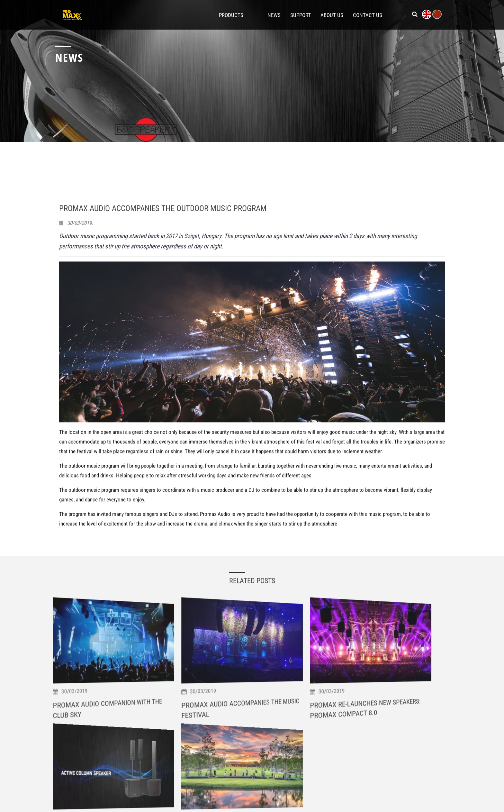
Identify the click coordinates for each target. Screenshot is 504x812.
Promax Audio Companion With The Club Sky (115, 780)
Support (301, 15)
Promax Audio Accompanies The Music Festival (249, 780)
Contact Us (368, 15)
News (274, 15)
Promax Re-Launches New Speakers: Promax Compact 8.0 (373, 781)
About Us (332, 15)
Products (231, 15)
